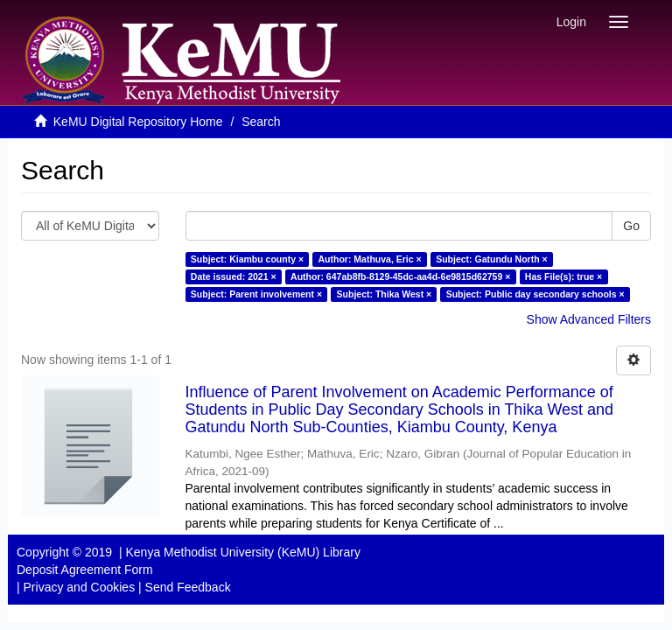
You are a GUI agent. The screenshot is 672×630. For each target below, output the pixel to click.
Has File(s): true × (563, 276)
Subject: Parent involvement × (256, 294)
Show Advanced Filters (589, 319)
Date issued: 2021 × (234, 276)
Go (631, 226)
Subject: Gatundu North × (491, 259)
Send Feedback (188, 587)
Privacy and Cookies (80, 587)
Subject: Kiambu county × (247, 259)
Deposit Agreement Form (85, 570)
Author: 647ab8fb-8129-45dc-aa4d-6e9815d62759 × (400, 276)
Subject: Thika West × (385, 294)
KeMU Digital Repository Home (138, 122)
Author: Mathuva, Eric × (370, 259)
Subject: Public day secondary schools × (535, 294)
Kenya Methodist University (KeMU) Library (242, 552)
